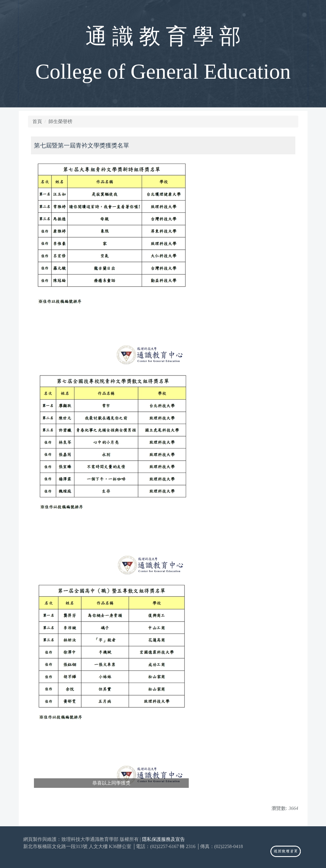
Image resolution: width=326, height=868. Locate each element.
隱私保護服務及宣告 (163, 839)
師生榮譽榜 (60, 121)
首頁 (37, 121)
